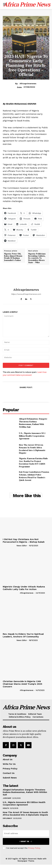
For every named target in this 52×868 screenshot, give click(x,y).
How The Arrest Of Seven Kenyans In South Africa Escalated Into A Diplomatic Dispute (32, 449)
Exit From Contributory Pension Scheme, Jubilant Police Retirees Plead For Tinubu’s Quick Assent (34, 476)
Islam (19, 51)
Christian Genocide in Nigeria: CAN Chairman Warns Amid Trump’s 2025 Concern (22, 684)
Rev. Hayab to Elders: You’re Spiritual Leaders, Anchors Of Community (23, 635)
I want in (26, 841)
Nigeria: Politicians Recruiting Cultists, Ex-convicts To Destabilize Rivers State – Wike (37, 258)
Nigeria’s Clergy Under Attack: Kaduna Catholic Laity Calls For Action (24, 588)
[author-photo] (9, 546)
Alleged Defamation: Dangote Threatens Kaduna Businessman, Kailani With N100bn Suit (33, 423)
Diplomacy (7, 818)
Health (6, 808)
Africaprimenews (28, 84)
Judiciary (7, 798)
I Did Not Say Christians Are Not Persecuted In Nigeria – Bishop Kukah (24, 541)
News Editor (22, 546)
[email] (26, 833)
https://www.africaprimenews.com (26, 294)
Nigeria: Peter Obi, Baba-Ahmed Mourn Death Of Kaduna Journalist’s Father (13, 257)
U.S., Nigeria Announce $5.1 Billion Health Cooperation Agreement (32, 436)
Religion (32, 51)
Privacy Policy (34, 848)
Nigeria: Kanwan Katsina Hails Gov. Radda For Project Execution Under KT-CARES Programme (33, 462)
